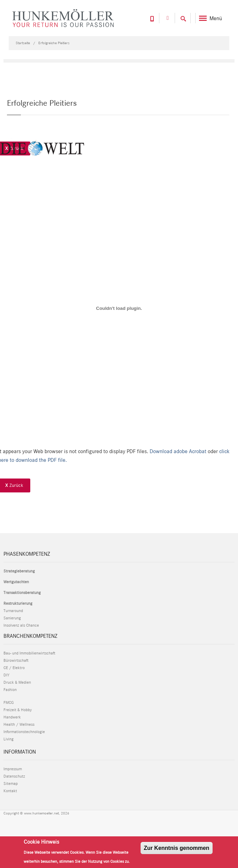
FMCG (9, 702)
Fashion (10, 690)
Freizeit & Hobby (18, 710)
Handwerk (12, 717)
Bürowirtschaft (16, 660)
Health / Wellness (19, 724)
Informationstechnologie (24, 732)
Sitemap (11, 783)
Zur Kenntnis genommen (176, 848)
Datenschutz (14, 776)
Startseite (23, 43)
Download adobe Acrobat (179, 451)
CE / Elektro (14, 668)
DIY (6, 675)
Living (9, 739)
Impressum (13, 769)
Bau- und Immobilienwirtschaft (29, 653)
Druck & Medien (17, 682)
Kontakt (10, 791)
